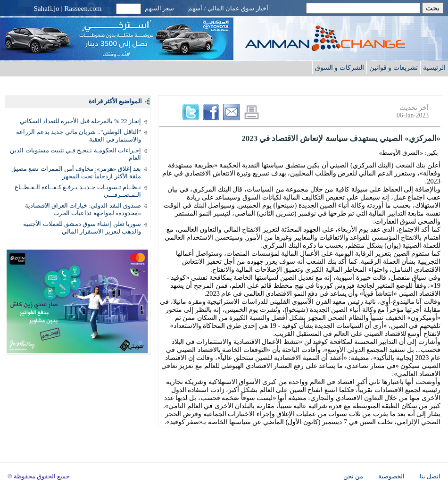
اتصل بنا (430, 476)
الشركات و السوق (340, 67)
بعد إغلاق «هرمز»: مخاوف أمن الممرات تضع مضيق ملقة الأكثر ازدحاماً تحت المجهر (76, 172)
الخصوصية (391, 476)
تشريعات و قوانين (394, 67)
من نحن (353, 476)
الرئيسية (434, 67)
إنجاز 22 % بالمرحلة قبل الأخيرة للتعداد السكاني (80, 121)
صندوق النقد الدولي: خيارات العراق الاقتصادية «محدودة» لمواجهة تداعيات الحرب (83, 209)
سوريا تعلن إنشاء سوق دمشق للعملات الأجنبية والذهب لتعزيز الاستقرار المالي (82, 228)
